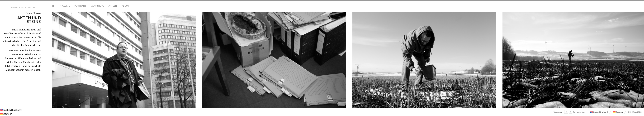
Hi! (54, 6)
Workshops (97, 6)
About (125, 6)
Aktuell (113, 6)
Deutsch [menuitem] (619, 112)
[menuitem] (599, 112)
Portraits (80, 6)
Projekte (65, 6)
